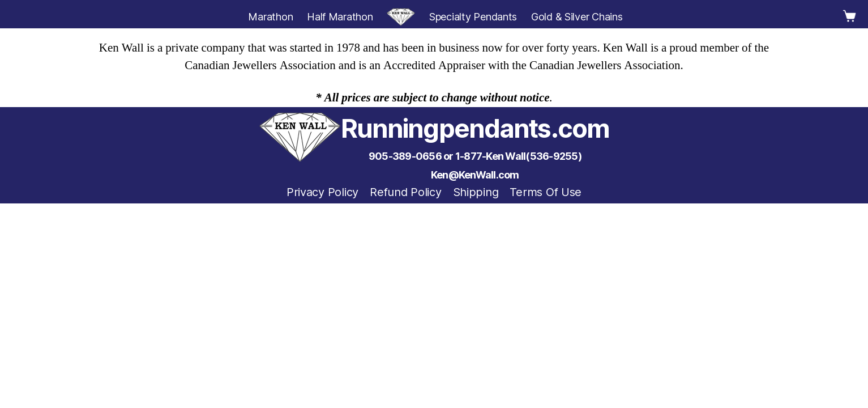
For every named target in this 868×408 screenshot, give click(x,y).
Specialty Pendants (473, 17)
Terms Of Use (546, 192)
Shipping (476, 192)
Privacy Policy (322, 192)
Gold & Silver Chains (577, 17)
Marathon (270, 17)
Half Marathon (340, 17)
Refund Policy (406, 192)
